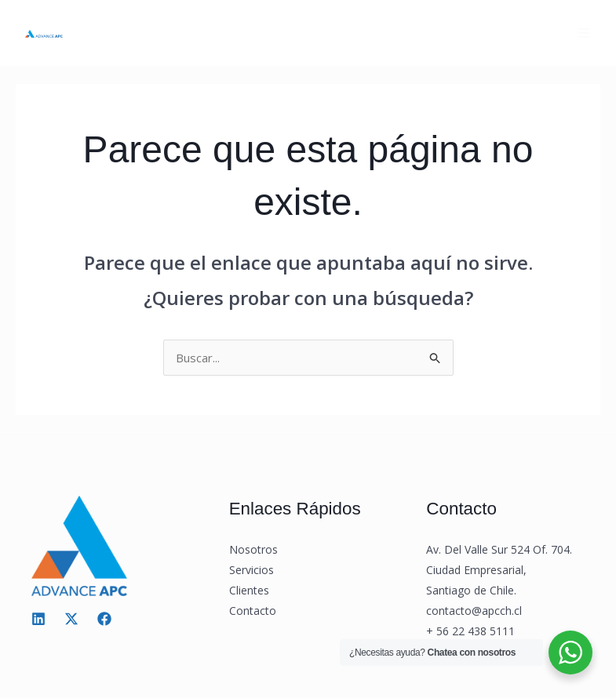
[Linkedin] (38, 619)
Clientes (249, 590)
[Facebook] (104, 619)
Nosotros (253, 549)
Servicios (252, 570)
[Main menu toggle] (584, 33)
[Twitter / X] (71, 619)
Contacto (253, 611)
